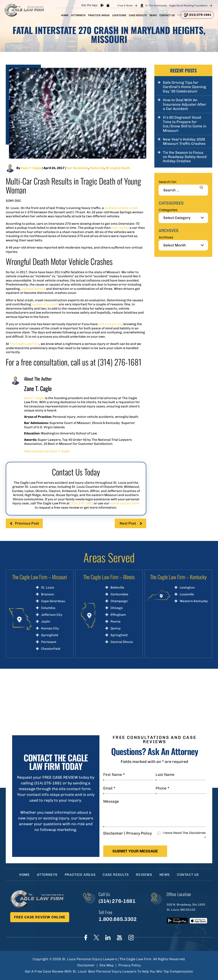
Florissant (49, 642)
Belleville (117, 588)
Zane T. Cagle (31, 168)
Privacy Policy (139, 833)
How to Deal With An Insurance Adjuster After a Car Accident (184, 104)
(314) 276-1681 (200, 15)
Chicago (117, 608)
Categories (168, 210)
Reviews (144, 875)
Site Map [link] (107, 965)
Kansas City (50, 628)
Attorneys (78, 15)
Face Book (86, 937)
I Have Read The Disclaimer (184, 835)
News (153, 15)
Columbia (48, 608)
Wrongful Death (118, 168)
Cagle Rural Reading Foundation (188, 6)
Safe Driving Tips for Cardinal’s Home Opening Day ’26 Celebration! (184, 87)
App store (108, 5)
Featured (97, 168)
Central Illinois (122, 642)
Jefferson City (52, 615)
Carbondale (119, 594)
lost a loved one (110, 324)
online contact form (125, 503)
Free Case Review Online (40, 917)
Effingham (118, 615)
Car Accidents (77, 168)
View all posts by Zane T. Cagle (49, 451)
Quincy (116, 628)
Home (65, 15)
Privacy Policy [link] (130, 965)
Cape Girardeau (53, 601)
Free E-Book (125, 6)
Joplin (46, 622)
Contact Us (167, 15)
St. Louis (48, 588)
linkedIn (108, 937)
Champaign (119, 601)
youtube (119, 938)
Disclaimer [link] (86, 965)
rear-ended (120, 228)
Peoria (115, 622)
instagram (131, 938)
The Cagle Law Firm (24, 344)
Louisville (187, 594)
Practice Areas (99, 15)
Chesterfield (51, 649)
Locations (119, 15)
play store (102, 5)
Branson (48, 594)
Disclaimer (113, 833)
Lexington (187, 588)
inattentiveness (33, 289)
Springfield (50, 635)
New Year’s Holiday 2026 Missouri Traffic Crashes (184, 141)
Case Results (138, 15)
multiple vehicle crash (121, 208)
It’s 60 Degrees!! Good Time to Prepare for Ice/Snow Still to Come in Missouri (185, 124)
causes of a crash (45, 304)
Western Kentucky (194, 601)
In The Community (156, 6)
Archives (166, 237)
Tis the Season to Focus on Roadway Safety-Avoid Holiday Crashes (185, 157)
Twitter (96, 937)
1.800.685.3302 (118, 919)
